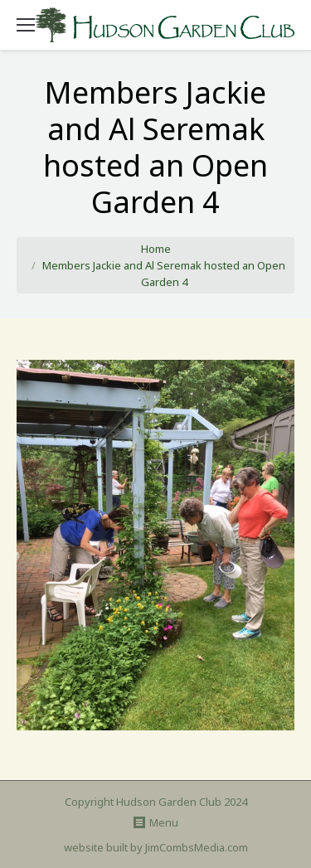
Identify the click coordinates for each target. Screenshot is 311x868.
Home (156, 249)
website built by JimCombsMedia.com (156, 847)
